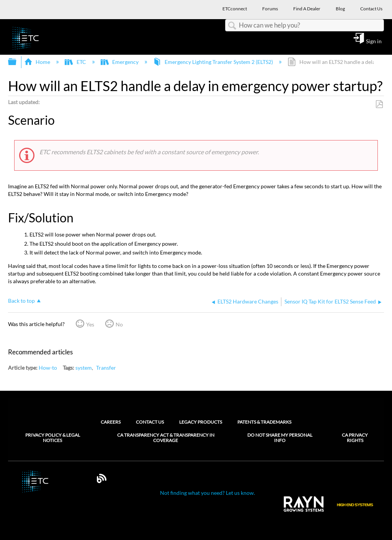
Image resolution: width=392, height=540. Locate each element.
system (84, 368)
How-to (48, 368)
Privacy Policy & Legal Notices (53, 438)
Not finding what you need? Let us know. (207, 493)
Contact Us (150, 422)
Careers (111, 422)
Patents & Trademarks (264, 422)
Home (38, 62)
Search (232, 26)
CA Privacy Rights (355, 438)
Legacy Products (201, 422)
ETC (76, 62)
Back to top (21, 301)
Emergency (120, 62)
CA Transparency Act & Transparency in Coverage (166, 438)
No (119, 324)
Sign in (374, 41)
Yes (90, 324)
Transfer (106, 368)
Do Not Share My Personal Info (280, 438)
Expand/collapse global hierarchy (17, 62)
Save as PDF (379, 104)
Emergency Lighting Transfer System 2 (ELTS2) (214, 62)
